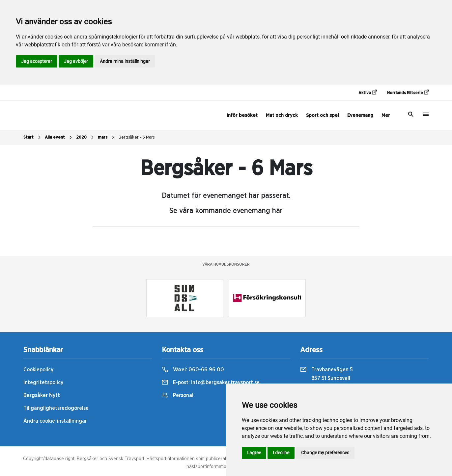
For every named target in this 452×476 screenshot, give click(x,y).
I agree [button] (254, 453)
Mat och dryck (282, 115)
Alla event (59, 138)
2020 (86, 138)
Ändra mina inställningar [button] (125, 61)
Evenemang (360, 115)
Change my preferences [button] (325, 453)
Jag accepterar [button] (37, 61)
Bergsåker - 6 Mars (137, 137)
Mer (386, 115)
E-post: (211, 383)
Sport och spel (323, 115)
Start (33, 138)
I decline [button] (281, 453)
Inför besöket (242, 115)
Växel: (193, 370)
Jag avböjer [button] (76, 61)
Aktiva (367, 93)
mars (107, 138)
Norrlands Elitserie (408, 93)
